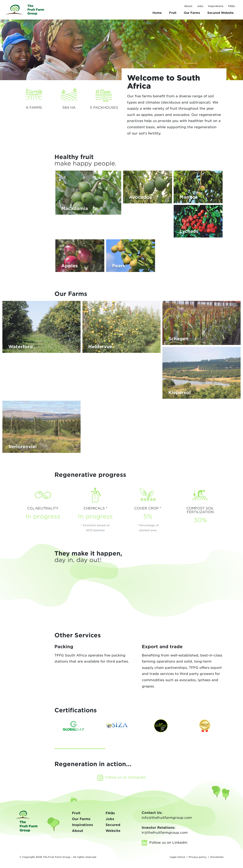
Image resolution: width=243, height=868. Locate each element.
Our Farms (81, 819)
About (188, 6)
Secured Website (220, 13)
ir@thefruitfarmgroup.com (165, 833)
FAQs (232, 6)
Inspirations (216, 6)
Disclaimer (217, 857)
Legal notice (177, 857)
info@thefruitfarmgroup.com (167, 818)
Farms (192, 13)
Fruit (173, 13)
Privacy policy (198, 857)
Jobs (200, 6)
